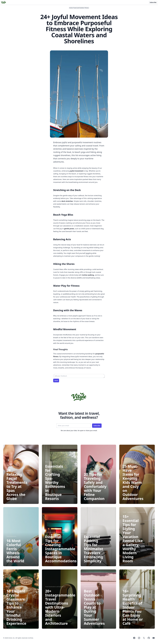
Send (56, 380)
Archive (31, 638)
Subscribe (153, 2)
